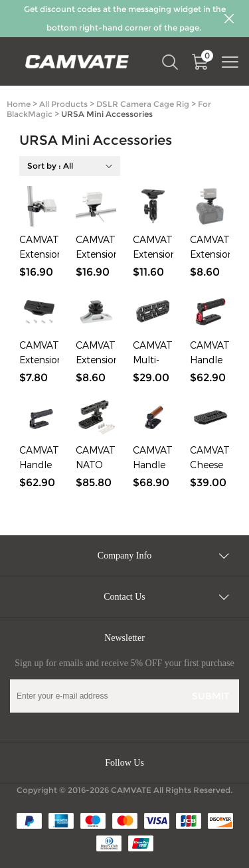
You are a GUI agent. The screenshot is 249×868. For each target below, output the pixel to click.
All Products (63, 104)
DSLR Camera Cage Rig (143, 104)
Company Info (124, 556)
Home (19, 104)
